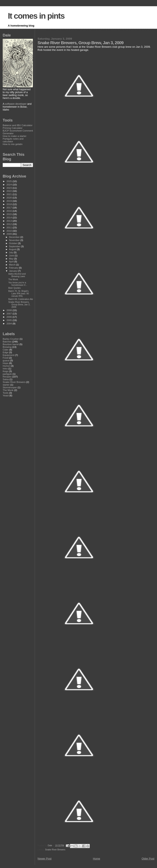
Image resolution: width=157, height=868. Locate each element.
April (12, 262)
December (15, 237)
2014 (9, 217)
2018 (9, 204)
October (14, 243)
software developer (16, 104)
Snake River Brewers (55, 850)
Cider (6, 350)
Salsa (6, 379)
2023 (9, 188)
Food (5, 358)
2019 (9, 201)
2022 (9, 191)
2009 (9, 234)
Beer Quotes (14, 288)
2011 (9, 227)
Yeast (6, 395)
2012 (9, 224)
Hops (5, 363)
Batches (7, 341)
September (15, 246)
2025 (9, 181)
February (14, 268)
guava (6, 360)
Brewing (7, 347)
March (13, 265)
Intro (5, 368)
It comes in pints (36, 16)
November (15, 240)
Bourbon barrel (11, 344)
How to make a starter (15, 136)
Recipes (7, 377)
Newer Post (45, 859)
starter (6, 385)
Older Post (148, 859)
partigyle (7, 374)
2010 (9, 231)
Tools (5, 393)
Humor (6, 366)
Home (96, 859)
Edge (5, 352)
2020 (9, 198)
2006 (9, 317)
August (13, 249)
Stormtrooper (10, 387)
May (12, 259)
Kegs (5, 371)
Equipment (8, 355)
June (12, 256)
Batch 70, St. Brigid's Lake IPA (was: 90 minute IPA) (19, 293)
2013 (9, 221)
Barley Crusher (11, 339)
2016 (9, 211)
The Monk (13, 279)
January (14, 271)
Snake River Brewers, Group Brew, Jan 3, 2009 (19, 304)
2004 (9, 323)
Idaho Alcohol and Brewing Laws (17, 275)
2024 (9, 184)
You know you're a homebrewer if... (18, 284)
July (11, 252)
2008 (9, 310)
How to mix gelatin (13, 144)
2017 (9, 208)
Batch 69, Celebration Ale (21, 299)
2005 (9, 320)
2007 (9, 313)
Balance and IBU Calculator (18, 125)
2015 (9, 214)
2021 (9, 194)
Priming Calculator (13, 128)
